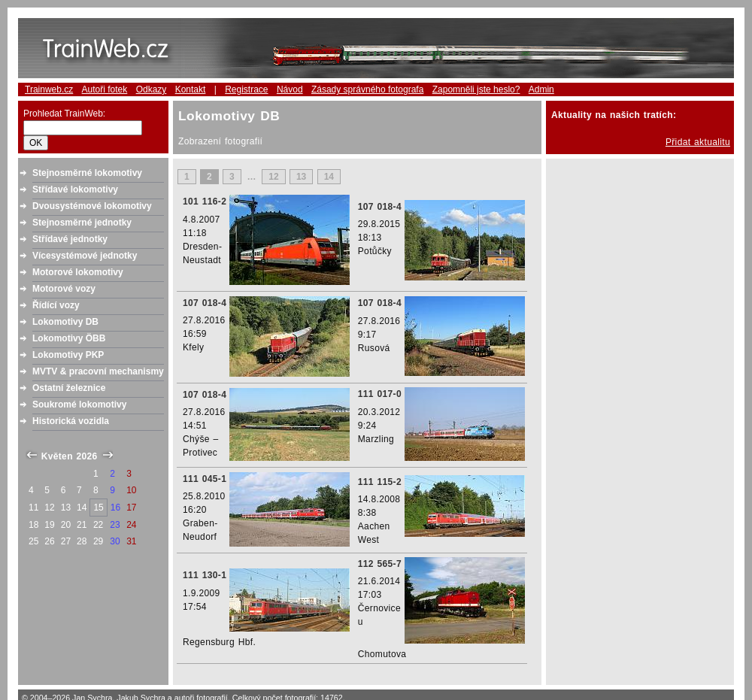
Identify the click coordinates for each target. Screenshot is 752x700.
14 (329, 177)
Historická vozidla (71, 421)
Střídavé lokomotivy (75, 189)
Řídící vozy (56, 305)
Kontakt (191, 89)
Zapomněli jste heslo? (476, 89)
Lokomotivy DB (65, 322)
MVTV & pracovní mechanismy (98, 371)
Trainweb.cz (49, 89)
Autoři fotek (105, 89)
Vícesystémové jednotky (85, 256)
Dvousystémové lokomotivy (92, 206)
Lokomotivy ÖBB (69, 338)
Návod (290, 89)
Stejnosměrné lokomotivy (87, 173)
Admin (541, 89)
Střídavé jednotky (70, 239)
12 (273, 177)
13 (301, 177)
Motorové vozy (64, 289)
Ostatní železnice (69, 388)
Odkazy (152, 89)
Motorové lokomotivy (78, 272)
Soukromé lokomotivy (79, 405)
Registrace (246, 89)
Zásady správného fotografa (367, 89)
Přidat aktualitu (698, 142)
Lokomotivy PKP (68, 355)
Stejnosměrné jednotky (82, 223)
